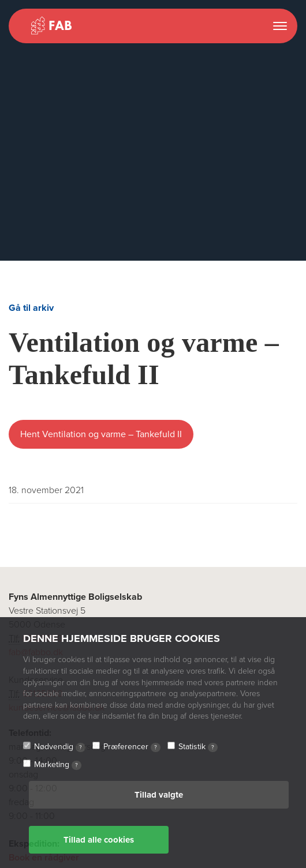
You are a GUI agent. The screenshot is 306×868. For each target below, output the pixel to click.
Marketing (58, 765)
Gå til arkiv (31, 308)
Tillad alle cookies (99, 840)
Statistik (198, 747)
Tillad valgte (159, 795)
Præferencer (132, 747)
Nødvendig (60, 747)
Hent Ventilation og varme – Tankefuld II (101, 434)
